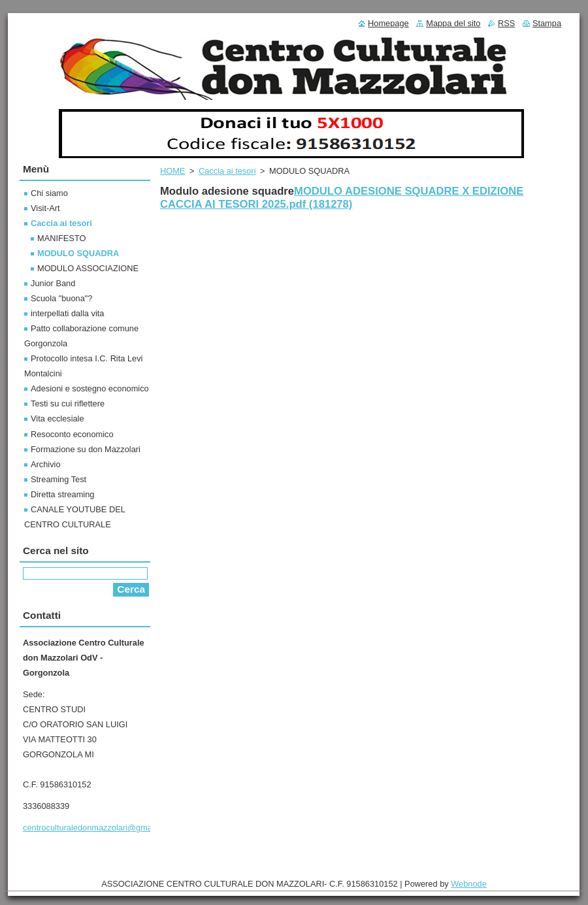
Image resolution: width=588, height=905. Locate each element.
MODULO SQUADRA (78, 253)
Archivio (46, 464)
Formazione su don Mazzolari (86, 449)
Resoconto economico (72, 434)
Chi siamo (49, 193)
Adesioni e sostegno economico (90, 388)
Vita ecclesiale (57, 419)
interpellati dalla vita (67, 313)
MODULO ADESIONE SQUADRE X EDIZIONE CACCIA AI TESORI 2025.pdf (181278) (342, 198)
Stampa (547, 23)
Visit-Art (45, 208)
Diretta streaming (62, 494)
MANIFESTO (61, 238)
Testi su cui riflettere (68, 403)
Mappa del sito (453, 23)
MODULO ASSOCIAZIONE (88, 268)
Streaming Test (58, 479)
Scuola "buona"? (61, 298)
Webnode (469, 884)
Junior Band (53, 283)
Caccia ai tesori (227, 171)
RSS (506, 23)
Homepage (388, 23)
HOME (172, 171)
